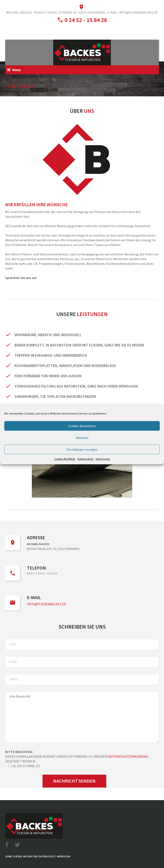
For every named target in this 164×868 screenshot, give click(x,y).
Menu (17, 70)
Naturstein (30, 856)
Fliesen (18, 856)
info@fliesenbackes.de (47, 604)
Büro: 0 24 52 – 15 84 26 (42, 573)
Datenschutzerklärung (128, 756)
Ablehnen (82, 438)
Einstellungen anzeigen (82, 449)
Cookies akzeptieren (82, 426)
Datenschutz (86, 459)
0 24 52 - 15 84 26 (85, 20)
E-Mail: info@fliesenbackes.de (133, 12)
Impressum (103, 459)
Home (9, 856)
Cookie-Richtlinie (65, 459)
